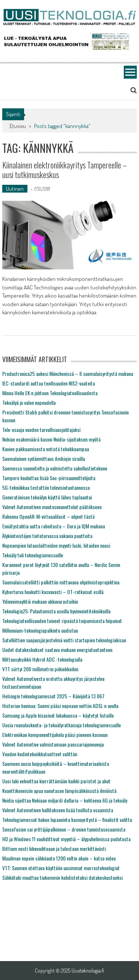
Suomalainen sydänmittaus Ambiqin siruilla (44, 458)
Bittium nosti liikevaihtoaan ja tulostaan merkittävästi (54, 848)
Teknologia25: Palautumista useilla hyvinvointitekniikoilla (56, 611)
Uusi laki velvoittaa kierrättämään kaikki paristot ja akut (56, 781)
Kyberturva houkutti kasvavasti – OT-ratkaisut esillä (53, 592)
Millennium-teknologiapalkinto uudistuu (40, 630)
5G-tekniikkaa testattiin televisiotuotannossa (46, 487)
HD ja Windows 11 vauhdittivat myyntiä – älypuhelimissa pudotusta (66, 839)
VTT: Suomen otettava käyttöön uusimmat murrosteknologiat (61, 868)
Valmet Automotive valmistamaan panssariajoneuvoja (53, 744)
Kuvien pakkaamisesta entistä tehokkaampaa (46, 449)
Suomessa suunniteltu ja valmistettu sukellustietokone (55, 468)
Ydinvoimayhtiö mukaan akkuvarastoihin (40, 601)
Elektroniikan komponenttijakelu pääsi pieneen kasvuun (55, 735)
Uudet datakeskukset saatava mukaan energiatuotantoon (57, 650)
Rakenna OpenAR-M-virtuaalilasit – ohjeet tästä (48, 516)
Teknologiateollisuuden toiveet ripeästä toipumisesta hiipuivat (62, 621)
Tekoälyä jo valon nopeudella (29, 402)
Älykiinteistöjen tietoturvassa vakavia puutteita (47, 536)
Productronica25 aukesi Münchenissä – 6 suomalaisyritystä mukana (68, 373)
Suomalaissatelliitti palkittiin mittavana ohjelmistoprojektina (61, 582)
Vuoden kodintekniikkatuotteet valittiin (40, 754)
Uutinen (15, 189)
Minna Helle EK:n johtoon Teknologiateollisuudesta (50, 393)
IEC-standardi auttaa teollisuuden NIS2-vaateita (49, 383)
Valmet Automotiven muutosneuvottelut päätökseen (52, 507)
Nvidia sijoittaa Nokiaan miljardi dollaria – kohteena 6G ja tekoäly (65, 800)
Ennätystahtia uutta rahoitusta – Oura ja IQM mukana (54, 526)
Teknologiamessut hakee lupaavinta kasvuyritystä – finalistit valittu (67, 820)
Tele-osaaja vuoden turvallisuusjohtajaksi (41, 430)
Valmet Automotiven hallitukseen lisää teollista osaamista (58, 810)
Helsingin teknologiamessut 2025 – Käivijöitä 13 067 (53, 696)
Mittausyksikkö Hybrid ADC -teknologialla (42, 659)
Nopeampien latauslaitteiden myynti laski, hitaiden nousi (56, 545)
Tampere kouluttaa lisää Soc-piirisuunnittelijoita (49, 478)
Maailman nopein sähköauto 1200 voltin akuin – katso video (59, 858)
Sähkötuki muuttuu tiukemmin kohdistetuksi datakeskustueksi (62, 877)
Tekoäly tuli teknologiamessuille (33, 555)
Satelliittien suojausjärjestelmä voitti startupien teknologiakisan (64, 640)
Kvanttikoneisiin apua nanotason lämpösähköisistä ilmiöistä (59, 791)
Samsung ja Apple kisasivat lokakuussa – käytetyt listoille (58, 715)
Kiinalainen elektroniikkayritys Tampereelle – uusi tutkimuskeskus (64, 170)
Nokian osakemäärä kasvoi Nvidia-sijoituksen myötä (51, 439)
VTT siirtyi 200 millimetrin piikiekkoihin (40, 669)
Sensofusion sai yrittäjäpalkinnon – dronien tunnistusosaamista (64, 829)
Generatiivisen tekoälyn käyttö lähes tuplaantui (47, 497)
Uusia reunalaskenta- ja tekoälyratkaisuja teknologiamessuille (62, 725)
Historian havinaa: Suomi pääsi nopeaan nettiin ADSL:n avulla (60, 706)
